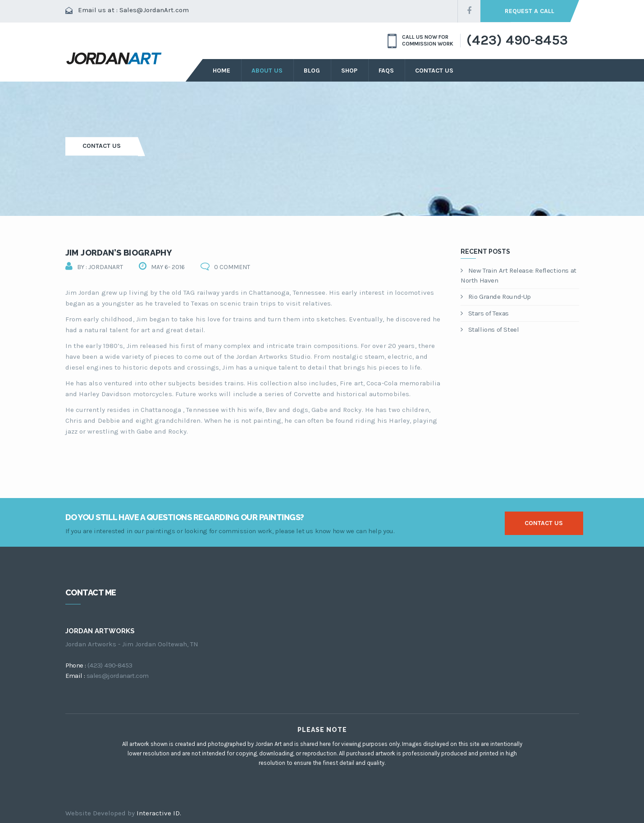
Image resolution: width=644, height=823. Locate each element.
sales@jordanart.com (118, 676)
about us (267, 71)
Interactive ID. (159, 813)
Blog (312, 71)
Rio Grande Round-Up (496, 297)
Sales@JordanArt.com (154, 10)
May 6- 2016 (168, 267)
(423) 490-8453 (517, 41)
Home (222, 71)
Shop (349, 71)
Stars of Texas (485, 313)
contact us (544, 523)
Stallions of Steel (490, 329)
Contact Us (434, 71)
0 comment (232, 267)
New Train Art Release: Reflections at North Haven (518, 276)
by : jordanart (100, 267)
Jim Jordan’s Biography (119, 253)
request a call (529, 11)
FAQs (386, 71)
